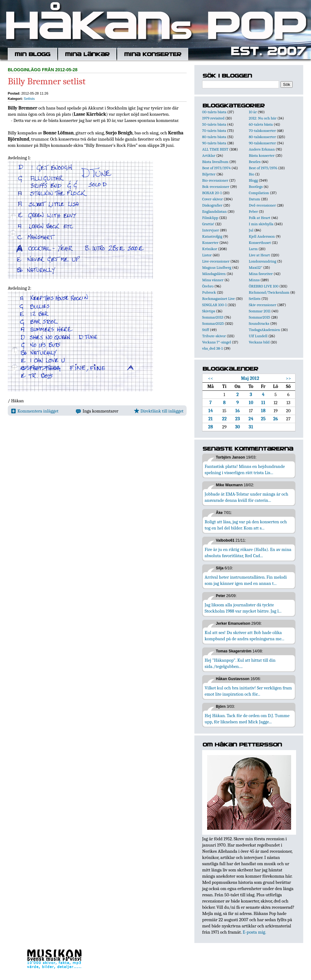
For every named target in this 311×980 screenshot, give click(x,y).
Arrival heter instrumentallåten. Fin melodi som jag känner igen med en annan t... (246, 580)
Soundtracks (259, 323)
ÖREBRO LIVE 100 (264, 286)
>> (288, 378)
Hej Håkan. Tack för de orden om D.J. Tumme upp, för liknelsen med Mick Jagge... (247, 719)
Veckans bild (259, 342)
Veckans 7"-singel (217, 342)
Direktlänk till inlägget (159, 411)
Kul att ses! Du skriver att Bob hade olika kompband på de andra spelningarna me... (244, 636)
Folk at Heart (260, 218)
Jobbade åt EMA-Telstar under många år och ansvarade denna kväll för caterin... (246, 497)
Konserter (210, 243)
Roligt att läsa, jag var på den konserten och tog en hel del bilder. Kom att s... (246, 525)
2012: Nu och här (263, 118)
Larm (253, 249)
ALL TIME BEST (215, 149)
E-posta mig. (254, 932)
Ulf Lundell (258, 336)
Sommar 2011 (260, 311)
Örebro (208, 286)
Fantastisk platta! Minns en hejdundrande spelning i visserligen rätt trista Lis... (245, 469)
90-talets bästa (214, 143)
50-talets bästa (214, 124)
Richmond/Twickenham (269, 292)
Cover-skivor (212, 199)
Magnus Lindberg (217, 267)
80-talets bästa (214, 137)
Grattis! (208, 224)
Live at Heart (259, 255)
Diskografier (212, 205)
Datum (254, 199)
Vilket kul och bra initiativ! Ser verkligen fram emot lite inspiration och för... (248, 691)
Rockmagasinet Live (218, 299)
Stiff (206, 330)
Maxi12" (256, 267)
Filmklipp (210, 218)
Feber (253, 211)
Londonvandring (262, 261)
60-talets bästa (261, 124)
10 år (253, 112)
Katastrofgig (212, 236)
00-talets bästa (214, 112)
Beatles (255, 162)
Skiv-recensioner (262, 305)
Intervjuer (211, 230)
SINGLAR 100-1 (214, 305)
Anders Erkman (262, 149)
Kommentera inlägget (35, 411)
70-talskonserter (262, 131)
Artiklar (209, 155)
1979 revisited (213, 118)
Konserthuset (260, 243)
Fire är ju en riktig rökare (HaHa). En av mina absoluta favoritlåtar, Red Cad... (248, 553)
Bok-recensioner (216, 187)
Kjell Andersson (262, 236)
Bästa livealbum (215, 162)
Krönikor (210, 249)
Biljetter (209, 174)
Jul (251, 230)
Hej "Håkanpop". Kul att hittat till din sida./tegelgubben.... (240, 663)
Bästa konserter (262, 155)
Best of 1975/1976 (263, 168)
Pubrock (209, 292)
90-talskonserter (262, 143)
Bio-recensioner (215, 180)
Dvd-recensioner (262, 205)
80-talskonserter (262, 137)
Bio (251, 174)
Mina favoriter (261, 274)
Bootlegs (256, 187)
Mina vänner (213, 280)
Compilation (259, 193)
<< (211, 378)
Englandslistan (214, 211)
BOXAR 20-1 (212, 193)
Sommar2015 (259, 317)
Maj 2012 (250, 378)
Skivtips (209, 311)
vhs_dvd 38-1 (212, 348)
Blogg (253, 180)
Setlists (29, 99)
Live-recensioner (216, 261)
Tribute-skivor (214, 336)
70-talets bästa (214, 131)
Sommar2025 (213, 323)
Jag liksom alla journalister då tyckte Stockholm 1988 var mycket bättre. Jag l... (243, 608)
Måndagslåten (214, 274)
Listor (207, 255)
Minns (254, 280)
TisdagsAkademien (264, 330)
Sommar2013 (213, 317)
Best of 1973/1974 (216, 168)
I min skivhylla (261, 224)
